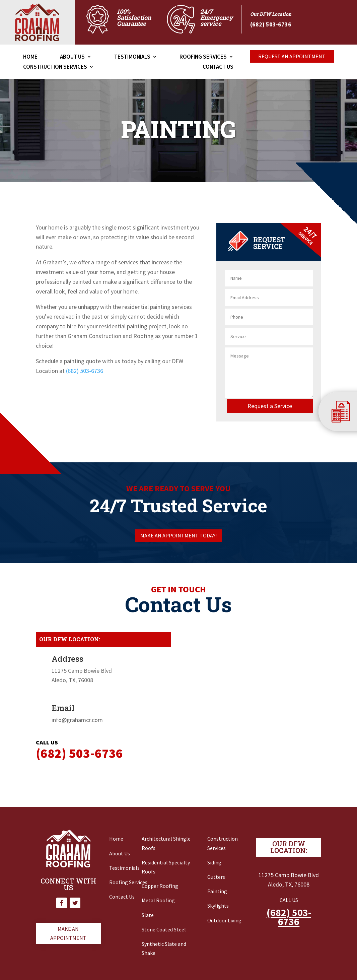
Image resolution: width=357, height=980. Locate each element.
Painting (217, 891)
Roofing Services (203, 57)
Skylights (218, 906)
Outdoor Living (224, 920)
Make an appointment (68, 933)
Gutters (216, 877)
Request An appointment (292, 56)
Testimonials (132, 57)
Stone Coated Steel (164, 929)
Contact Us (218, 67)
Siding (214, 862)
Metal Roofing (158, 900)
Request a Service (270, 406)
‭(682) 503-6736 (271, 24)
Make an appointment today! (178, 535)
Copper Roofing (160, 886)
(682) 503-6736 (85, 371)
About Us (72, 57)
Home (30, 57)
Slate (148, 915)
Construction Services (55, 67)
